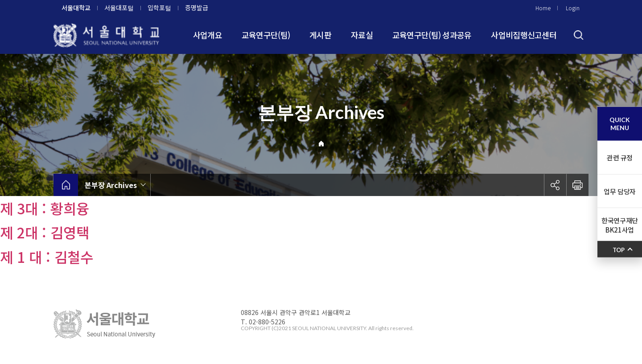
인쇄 (577, 185)
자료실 (362, 35)
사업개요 (208, 35)
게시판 (320, 35)
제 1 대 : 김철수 (47, 257)
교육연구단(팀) (266, 35)
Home (543, 8)
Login (573, 8)
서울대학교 (76, 8)
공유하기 (555, 185)
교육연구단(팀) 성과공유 (432, 35)
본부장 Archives (111, 185)
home (66, 185)
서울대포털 (119, 8)
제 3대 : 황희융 (45, 208)
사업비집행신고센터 (524, 35)
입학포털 (159, 8)
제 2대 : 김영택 (45, 232)
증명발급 (197, 8)
